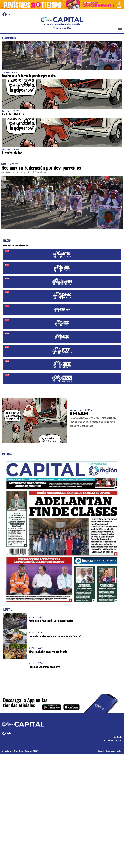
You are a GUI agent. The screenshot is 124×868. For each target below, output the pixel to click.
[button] (120, 29)
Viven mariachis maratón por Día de (48, 651)
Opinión (5, 111)
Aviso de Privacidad (113, 740)
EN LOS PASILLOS (13, 114)
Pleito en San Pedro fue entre (44, 666)
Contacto (118, 736)
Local (4, 73)
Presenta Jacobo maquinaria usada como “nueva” (55, 636)
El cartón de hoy (12, 152)
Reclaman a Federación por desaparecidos (29, 76)
